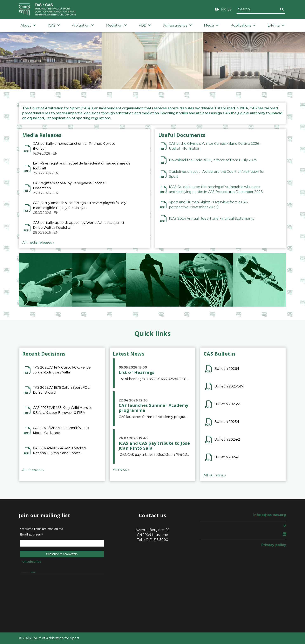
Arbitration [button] (83, 25)
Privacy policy (274, 545)
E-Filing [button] (276, 25)
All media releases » (38, 242)
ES (229, 9)
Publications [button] (243, 25)
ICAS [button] (54, 25)
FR (223, 9)
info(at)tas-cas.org (270, 515)
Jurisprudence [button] (178, 25)
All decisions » (33, 470)
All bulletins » (215, 475)
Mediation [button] (117, 25)
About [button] (28, 25)
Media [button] (211, 25)
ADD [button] (145, 25)
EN (217, 9)
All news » (121, 470)
